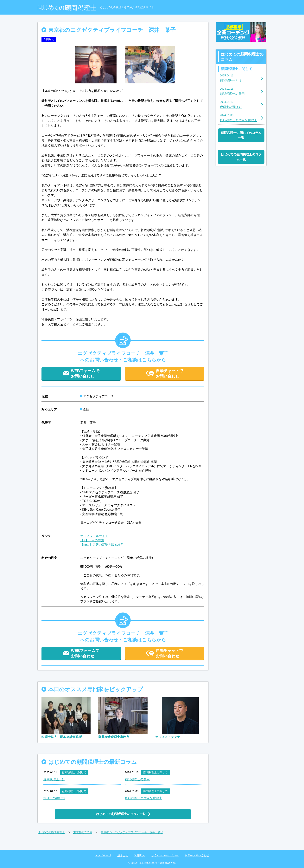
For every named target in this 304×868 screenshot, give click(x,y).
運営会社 (123, 855)
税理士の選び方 (54, 798)
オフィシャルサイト (94, 536)
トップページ (103, 855)
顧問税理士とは (54, 779)
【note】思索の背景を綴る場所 (102, 545)
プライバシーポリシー (165, 855)
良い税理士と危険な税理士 (143, 798)
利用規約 (140, 855)
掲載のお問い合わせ (197, 855)
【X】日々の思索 (92, 540)
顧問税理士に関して (74, 772)
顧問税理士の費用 (137, 779)
